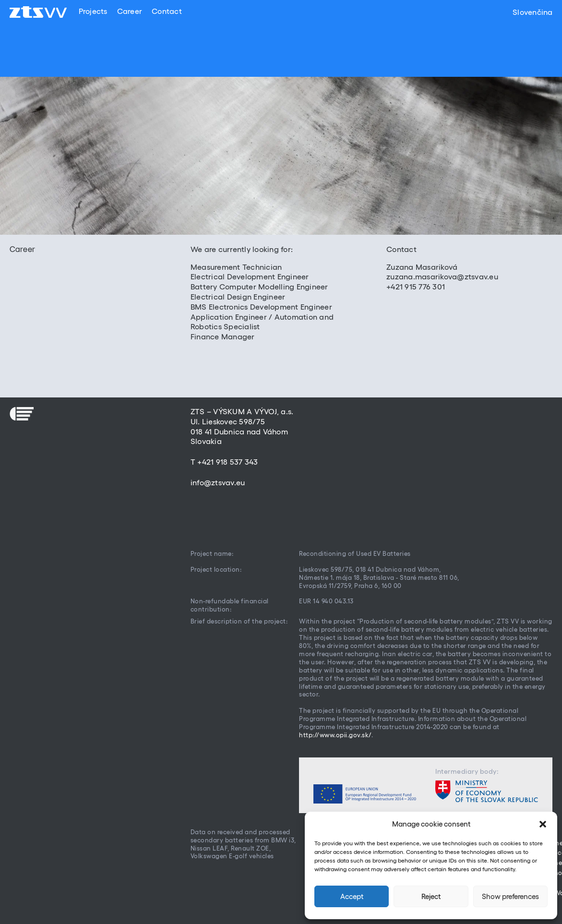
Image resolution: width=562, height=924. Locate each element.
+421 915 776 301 (416, 287)
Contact (167, 11)
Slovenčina (533, 12)
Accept (352, 896)
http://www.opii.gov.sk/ (335, 735)
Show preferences (510, 896)
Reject (431, 896)
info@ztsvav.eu (218, 482)
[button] (543, 824)
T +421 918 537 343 (224, 462)
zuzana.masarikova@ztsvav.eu (442, 276)
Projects (93, 11)
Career (129, 11)
